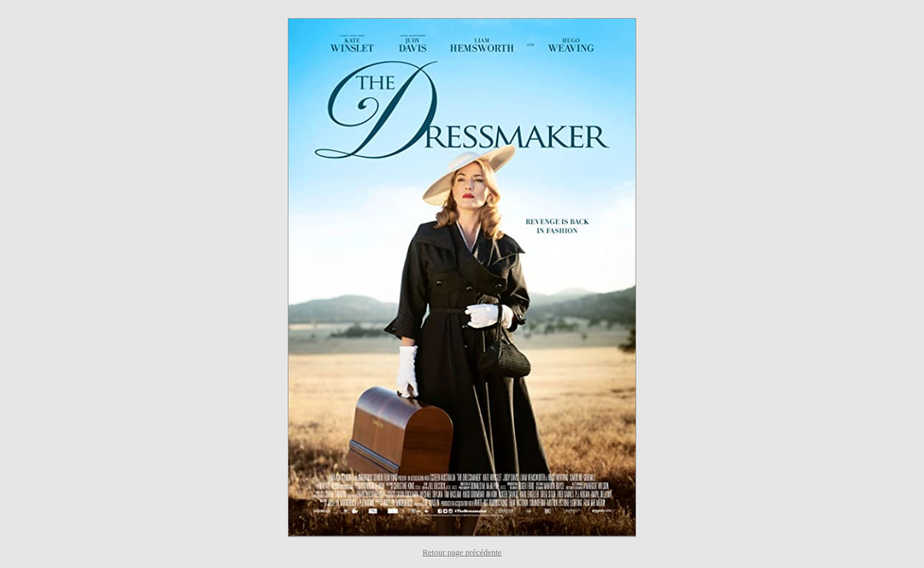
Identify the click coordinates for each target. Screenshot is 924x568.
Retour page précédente (462, 552)
